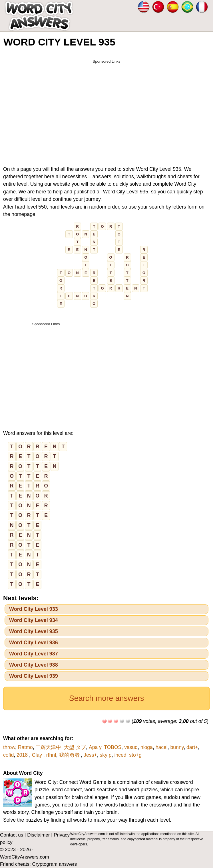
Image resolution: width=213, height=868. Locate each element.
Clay (38, 755)
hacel (162, 747)
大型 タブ (75, 747)
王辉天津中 (48, 747)
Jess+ (90, 755)
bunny (177, 747)
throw (9, 747)
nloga (147, 747)
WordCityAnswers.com (25, 857)
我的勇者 (70, 755)
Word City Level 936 (34, 643)
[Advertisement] (107, 106)
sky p (106, 755)
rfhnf (51, 755)
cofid (8, 755)
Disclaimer (38, 835)
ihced (120, 755)
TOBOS (113, 747)
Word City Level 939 (34, 676)
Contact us (12, 835)
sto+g (135, 755)
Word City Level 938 (34, 665)
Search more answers (107, 698)
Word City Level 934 (34, 620)
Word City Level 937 (34, 654)
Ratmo (25, 747)
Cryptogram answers (54, 864)
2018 (23, 755)
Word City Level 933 (34, 609)
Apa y (95, 747)
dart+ (192, 747)
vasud (131, 747)
